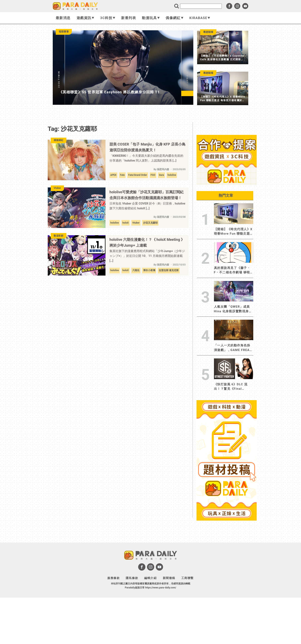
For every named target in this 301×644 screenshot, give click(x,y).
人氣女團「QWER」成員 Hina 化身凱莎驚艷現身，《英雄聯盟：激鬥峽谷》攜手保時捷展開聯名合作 (233, 309)
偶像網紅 (174, 18)
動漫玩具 (151, 18)
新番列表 (129, 18)
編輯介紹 (150, 578)
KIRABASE (200, 18)
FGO (153, 175)
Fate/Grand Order (138, 175)
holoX (126, 223)
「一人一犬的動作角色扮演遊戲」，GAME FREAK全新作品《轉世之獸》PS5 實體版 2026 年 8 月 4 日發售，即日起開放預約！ (233, 348)
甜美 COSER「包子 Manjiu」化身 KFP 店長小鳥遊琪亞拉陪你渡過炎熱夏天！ (147, 147)
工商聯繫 (187, 578)
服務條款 (114, 578)
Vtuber (136, 223)
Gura (161, 175)
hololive (172, 175)
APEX (113, 175)
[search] (201, 6)
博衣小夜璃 (149, 270)
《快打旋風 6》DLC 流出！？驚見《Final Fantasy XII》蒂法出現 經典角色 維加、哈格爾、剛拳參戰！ (234, 387)
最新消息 (63, 18)
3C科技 (108, 18)
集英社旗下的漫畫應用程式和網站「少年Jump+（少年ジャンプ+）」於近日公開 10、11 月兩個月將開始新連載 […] (147, 256)
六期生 (136, 270)
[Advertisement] (227, 582)
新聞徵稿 (169, 578)
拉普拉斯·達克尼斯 (169, 270)
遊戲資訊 (85, 18)
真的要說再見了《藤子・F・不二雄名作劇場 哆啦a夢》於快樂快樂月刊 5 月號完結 (233, 270)
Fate (122, 175)
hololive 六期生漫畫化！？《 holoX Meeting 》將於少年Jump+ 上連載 (147, 242)
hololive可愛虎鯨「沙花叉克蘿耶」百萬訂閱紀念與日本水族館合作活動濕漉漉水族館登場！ (146, 195)
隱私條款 (132, 578)
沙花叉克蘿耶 (150, 223)
